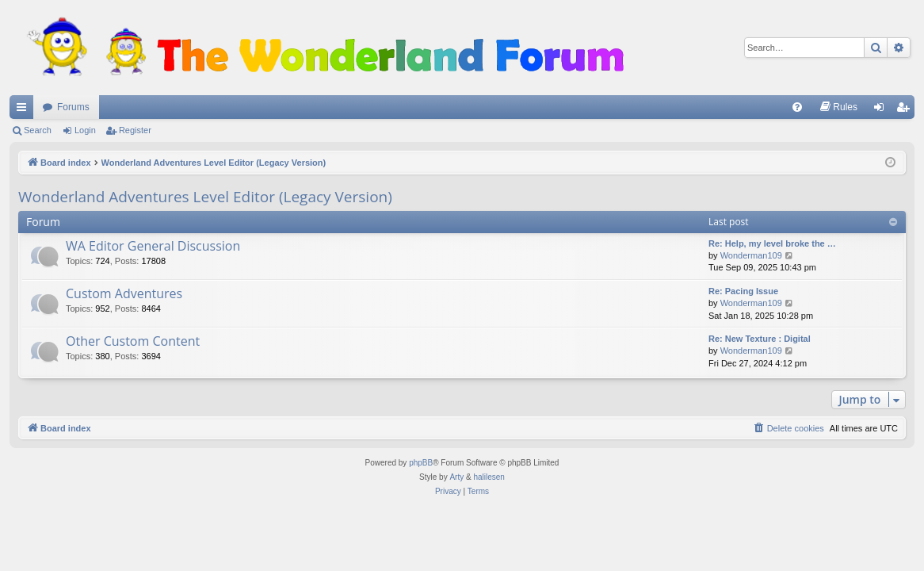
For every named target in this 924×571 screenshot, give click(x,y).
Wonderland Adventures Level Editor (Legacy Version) (205, 197)
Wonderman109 (751, 255)
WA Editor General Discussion (153, 246)
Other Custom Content (133, 341)
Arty (456, 477)
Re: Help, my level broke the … (772, 243)
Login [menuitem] (882, 110)
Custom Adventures (124, 293)
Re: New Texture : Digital (760, 339)
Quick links (25, 110)
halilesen (489, 477)
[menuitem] (797, 107)
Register (135, 130)
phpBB (421, 463)
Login (85, 130)
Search (38, 130)
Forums (73, 107)
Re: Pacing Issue (743, 291)
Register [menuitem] (906, 110)
